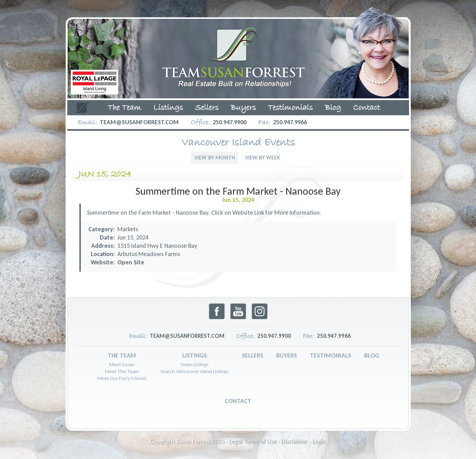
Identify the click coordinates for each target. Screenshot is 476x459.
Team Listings (194, 364)
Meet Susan (122, 364)
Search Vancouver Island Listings (195, 371)
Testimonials (290, 108)
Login (319, 441)
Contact (367, 108)
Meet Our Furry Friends (122, 378)
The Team (124, 108)
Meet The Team (122, 371)
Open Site (131, 262)
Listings (168, 108)
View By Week (263, 158)
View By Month (215, 158)
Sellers (207, 108)
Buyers (243, 108)
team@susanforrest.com (139, 122)
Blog (333, 108)
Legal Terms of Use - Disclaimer (268, 441)
